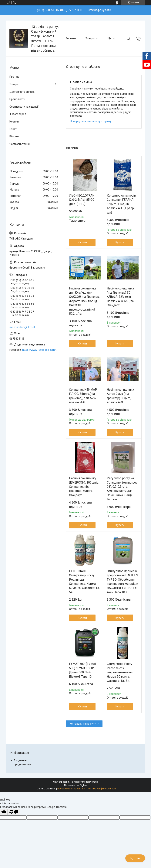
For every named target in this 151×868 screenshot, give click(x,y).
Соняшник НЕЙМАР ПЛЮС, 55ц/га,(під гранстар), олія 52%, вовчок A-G (83, 396)
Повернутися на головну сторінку (91, 121)
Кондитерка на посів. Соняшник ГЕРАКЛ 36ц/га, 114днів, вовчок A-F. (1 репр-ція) (122, 204)
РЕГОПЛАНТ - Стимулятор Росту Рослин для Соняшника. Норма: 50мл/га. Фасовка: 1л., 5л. (85, 582)
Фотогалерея (18, 114)
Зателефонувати (99, 10)
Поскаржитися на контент (71, 789)
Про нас (14, 77)
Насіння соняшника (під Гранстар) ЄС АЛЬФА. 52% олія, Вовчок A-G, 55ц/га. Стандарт (121, 297)
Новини (14, 122)
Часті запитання (20, 144)
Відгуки (14, 136)
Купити (82, 242)
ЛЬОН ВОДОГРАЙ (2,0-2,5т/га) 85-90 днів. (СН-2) (82, 200)
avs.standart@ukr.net (22, 327)
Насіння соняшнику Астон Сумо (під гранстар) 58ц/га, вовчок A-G (120, 396)
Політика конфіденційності (101, 789)
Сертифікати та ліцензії (24, 107)
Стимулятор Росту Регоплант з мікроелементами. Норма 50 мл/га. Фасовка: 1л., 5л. (120, 672)
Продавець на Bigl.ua (76, 785)
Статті (13, 129)
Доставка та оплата (22, 92)
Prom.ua (94, 782)
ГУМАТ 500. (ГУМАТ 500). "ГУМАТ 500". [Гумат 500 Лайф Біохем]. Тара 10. (83, 670)
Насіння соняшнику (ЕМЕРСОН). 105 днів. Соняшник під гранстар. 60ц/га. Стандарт (84, 487)
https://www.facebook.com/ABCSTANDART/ (40, 350)
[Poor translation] (14, 812)
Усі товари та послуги (83, 724)
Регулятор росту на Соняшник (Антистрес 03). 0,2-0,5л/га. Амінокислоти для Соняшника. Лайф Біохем (122, 489)
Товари (90, 38)
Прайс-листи (17, 99)
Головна (71, 38)
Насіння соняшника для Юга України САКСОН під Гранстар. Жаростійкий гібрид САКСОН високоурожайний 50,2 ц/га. (84, 301)
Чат (135, 858)
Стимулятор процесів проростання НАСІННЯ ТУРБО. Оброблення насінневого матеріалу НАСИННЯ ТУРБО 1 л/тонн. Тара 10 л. (123, 582)
